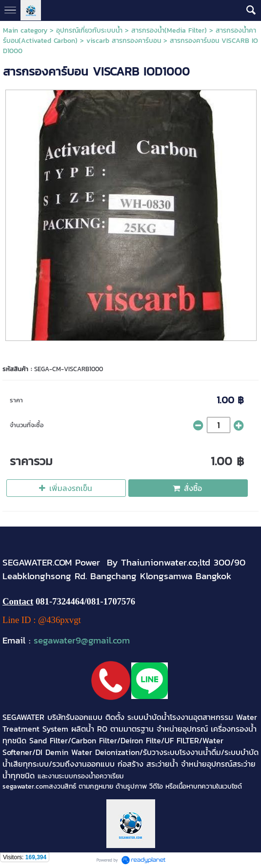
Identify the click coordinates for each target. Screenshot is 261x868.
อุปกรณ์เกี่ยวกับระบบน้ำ (89, 30)
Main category (25, 30)
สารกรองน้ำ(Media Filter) (169, 30)
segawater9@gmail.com (82, 640)
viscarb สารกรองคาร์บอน (124, 41)
